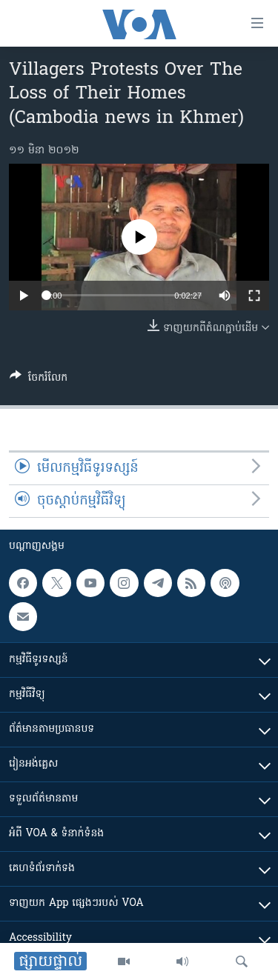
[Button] (39, 380)
